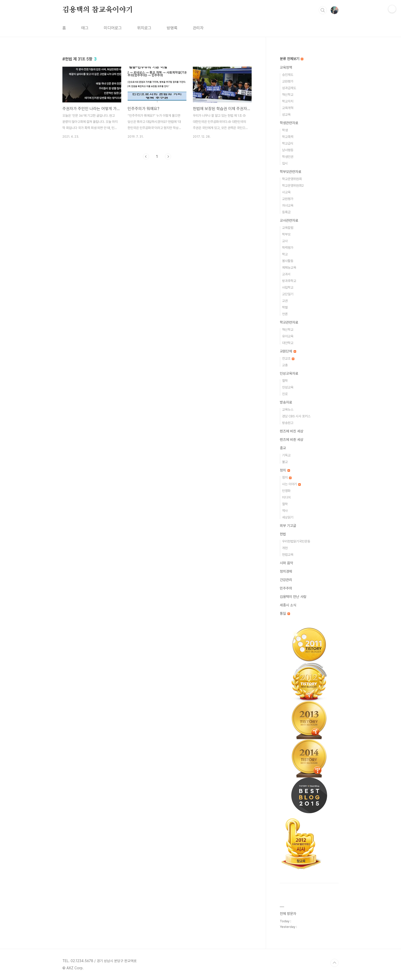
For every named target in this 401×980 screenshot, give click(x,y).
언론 (285, 314)
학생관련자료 (289, 123)
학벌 (285, 307)
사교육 (286, 192)
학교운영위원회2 (293, 186)
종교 (283, 448)
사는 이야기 (291, 484)
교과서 (286, 274)
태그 (85, 28)
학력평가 (288, 248)
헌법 (283, 534)
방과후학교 (289, 281)
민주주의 (286, 588)
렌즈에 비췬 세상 (292, 440)
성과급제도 (289, 88)
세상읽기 (288, 517)
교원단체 (288, 351)
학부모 (286, 234)
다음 (168, 157)
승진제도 (288, 75)
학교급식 (288, 143)
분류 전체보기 (292, 59)
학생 (285, 130)
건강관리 (286, 580)
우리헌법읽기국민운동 (296, 541)
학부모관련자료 (291, 172)
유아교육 (288, 336)
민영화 (286, 491)
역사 (285, 511)
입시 (285, 163)
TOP (335, 963)
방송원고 (288, 423)
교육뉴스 (288, 410)
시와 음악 (286, 563)
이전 (146, 157)
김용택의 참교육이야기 (98, 10)
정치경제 (286, 571)
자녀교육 (288, 205)
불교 (285, 462)
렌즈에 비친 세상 (292, 431)
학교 (285, 254)
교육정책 (286, 67)
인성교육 (288, 387)
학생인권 (288, 157)
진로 (285, 394)
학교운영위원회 (292, 179)
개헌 (285, 548)
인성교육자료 (289, 373)
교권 (285, 301)
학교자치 (288, 101)
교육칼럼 (288, 228)
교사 (285, 241)
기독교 (286, 455)
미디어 (286, 497)
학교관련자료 (289, 322)
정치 (285, 470)
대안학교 (288, 343)
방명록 (172, 28)
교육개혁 (288, 108)
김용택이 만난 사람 (293, 597)
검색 (323, 10)
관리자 (198, 28)
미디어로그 (113, 28)
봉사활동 (288, 261)
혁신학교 (288, 95)
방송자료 (286, 402)
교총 (285, 365)
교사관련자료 (289, 220)
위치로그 (144, 28)
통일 (285, 613)
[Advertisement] (157, 211)
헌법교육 (288, 555)
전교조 (288, 358)
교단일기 (288, 294)
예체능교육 (289, 268)
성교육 (286, 115)
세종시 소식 (288, 605)
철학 (285, 381)
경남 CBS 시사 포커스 (296, 416)
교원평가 (288, 81)
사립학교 (288, 287)
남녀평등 (288, 150)
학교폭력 (288, 137)
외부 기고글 (288, 526)
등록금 (286, 212)
